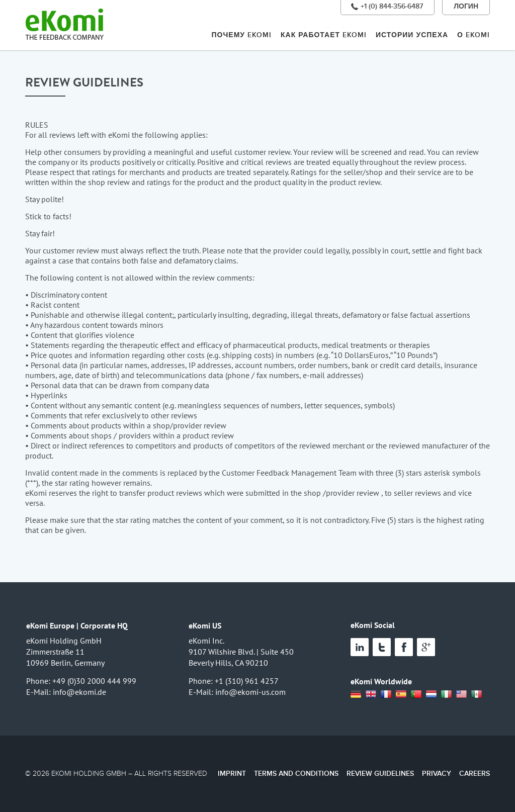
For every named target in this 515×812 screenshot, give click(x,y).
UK (371, 695)
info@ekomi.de (79, 692)
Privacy (437, 774)
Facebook (404, 647)
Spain (401, 695)
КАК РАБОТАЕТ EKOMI (324, 35)
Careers (475, 774)
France (386, 695)
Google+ (426, 647)
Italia (447, 695)
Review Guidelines (380, 774)
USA (462, 695)
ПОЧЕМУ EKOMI (242, 35)
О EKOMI (474, 35)
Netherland (432, 695)
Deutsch (356, 695)
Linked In (360, 647)
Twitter (382, 647)
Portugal (416, 695)
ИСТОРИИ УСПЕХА (412, 35)
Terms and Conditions (296, 774)
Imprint (232, 774)
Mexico (477, 695)
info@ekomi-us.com (250, 692)
